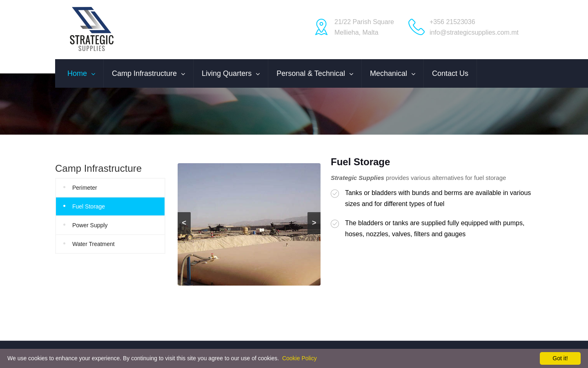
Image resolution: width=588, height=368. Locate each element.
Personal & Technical (311, 73)
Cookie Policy (300, 358)
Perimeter (85, 188)
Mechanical (389, 73)
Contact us (450, 73)
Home (77, 73)
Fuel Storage (89, 206)
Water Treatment (94, 244)
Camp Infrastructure (144, 73)
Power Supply (90, 225)
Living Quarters (227, 73)
